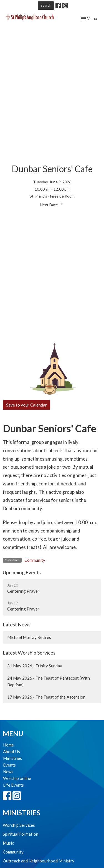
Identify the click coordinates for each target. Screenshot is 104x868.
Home (8, 745)
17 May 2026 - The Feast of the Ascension (46, 697)
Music (8, 843)
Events (9, 765)
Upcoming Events (22, 572)
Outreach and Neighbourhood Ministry (39, 861)
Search (46, 5)
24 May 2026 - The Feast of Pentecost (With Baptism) (49, 681)
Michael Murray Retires (29, 637)
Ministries (12, 758)
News (8, 772)
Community (35, 560)
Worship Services (19, 825)
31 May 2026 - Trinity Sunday (35, 666)
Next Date (52, 204)
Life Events (13, 785)
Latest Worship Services (29, 653)
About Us (12, 752)
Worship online (17, 778)
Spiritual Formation (21, 834)
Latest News (17, 624)
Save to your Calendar (26, 405)
